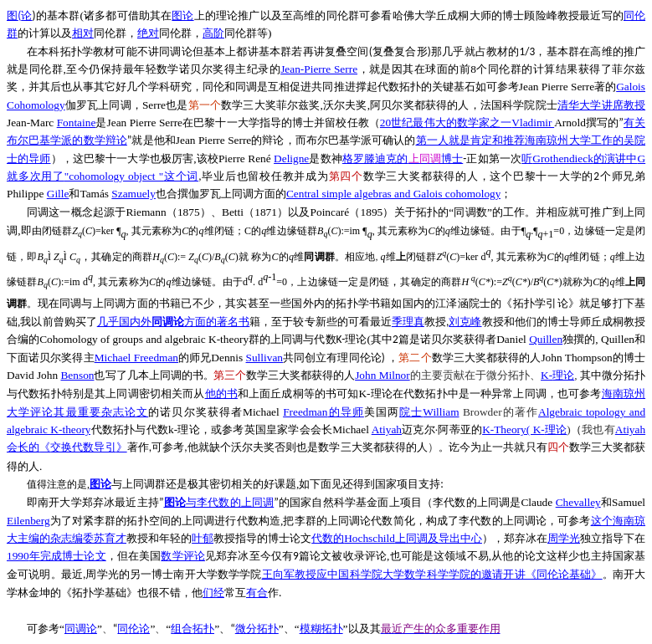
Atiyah (387, 429)
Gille (58, 194)
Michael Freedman (136, 358)
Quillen (546, 339)
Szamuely (133, 194)
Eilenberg (28, 521)
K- (557, 375)
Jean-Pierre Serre (319, 69)
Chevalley (578, 502)
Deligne (291, 158)
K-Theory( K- (524, 429)
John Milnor (382, 375)
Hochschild (397, 538)
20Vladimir (467, 123)
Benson (77, 375)
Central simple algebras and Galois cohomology (394, 194)
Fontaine (77, 123)
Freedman (323, 412)
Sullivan (264, 358)
